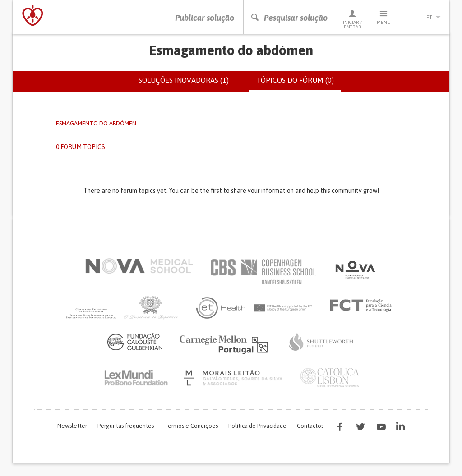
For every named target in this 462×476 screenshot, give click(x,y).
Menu (383, 17)
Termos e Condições (191, 426)
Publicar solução (205, 18)
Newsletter (72, 426)
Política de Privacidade (257, 426)
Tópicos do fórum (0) (298, 84)
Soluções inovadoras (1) (184, 80)
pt (425, 17)
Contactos (310, 426)
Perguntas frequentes (126, 426)
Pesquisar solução (289, 18)
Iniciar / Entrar (352, 19)
